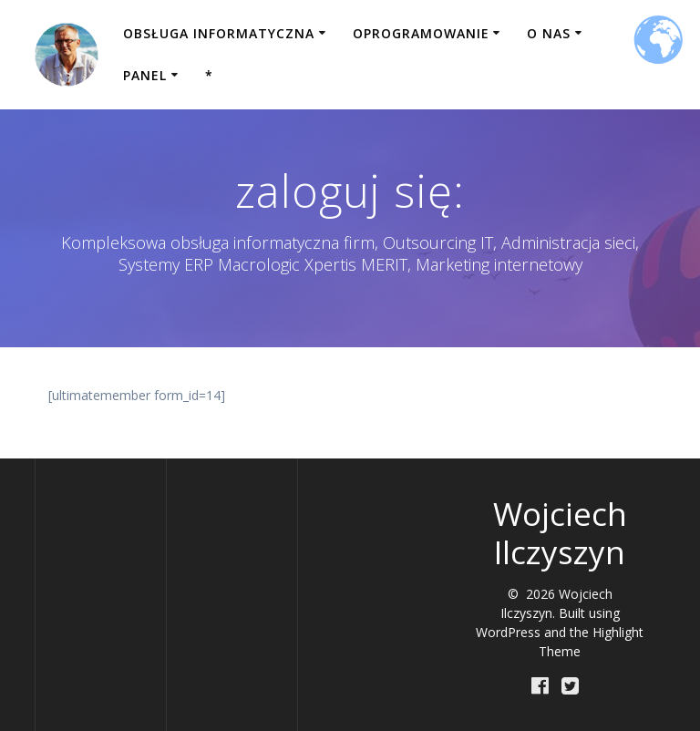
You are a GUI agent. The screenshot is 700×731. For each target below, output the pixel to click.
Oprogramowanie (421, 33)
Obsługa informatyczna (219, 33)
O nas (549, 33)
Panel (145, 75)
